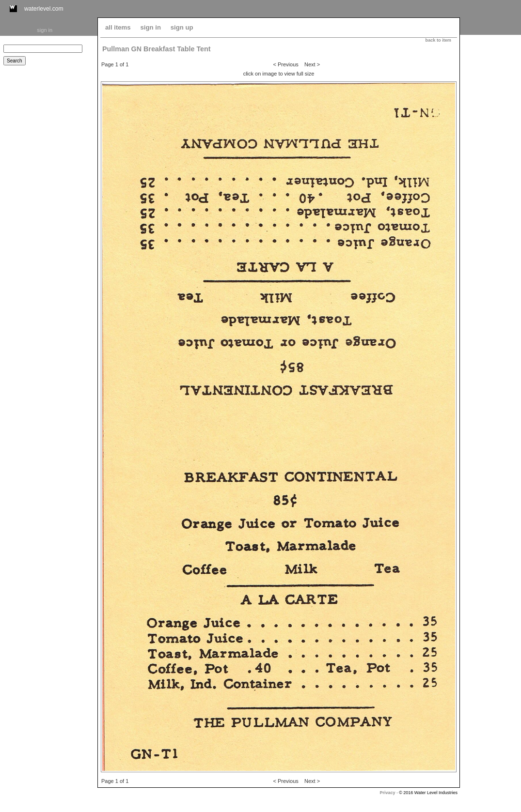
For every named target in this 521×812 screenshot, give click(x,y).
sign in (45, 30)
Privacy (388, 793)
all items (118, 27)
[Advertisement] (490, 183)
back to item (438, 40)
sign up (182, 27)
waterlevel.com (44, 9)
